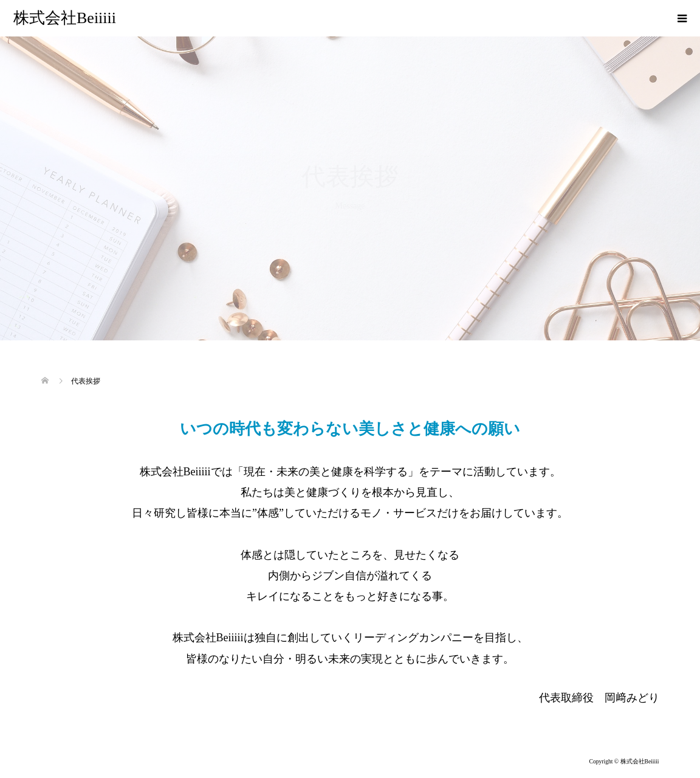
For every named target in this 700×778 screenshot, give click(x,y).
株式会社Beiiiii (65, 18)
